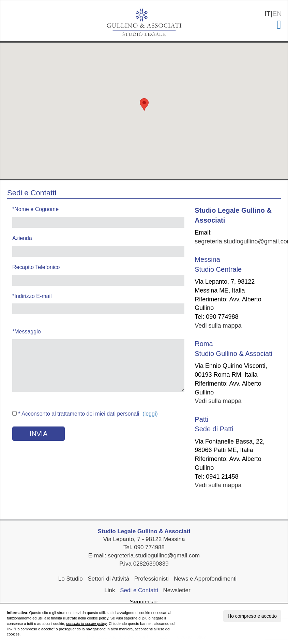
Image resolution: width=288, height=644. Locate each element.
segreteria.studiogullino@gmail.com (154, 556)
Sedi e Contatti (139, 590)
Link (110, 590)
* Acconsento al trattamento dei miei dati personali (76, 414)
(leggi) (150, 414)
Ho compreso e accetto (252, 616)
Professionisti (151, 579)
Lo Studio (71, 579)
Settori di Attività (108, 579)
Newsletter (177, 590)
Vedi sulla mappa (218, 326)
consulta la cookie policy (86, 624)
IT (268, 14)
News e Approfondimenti (205, 579)
